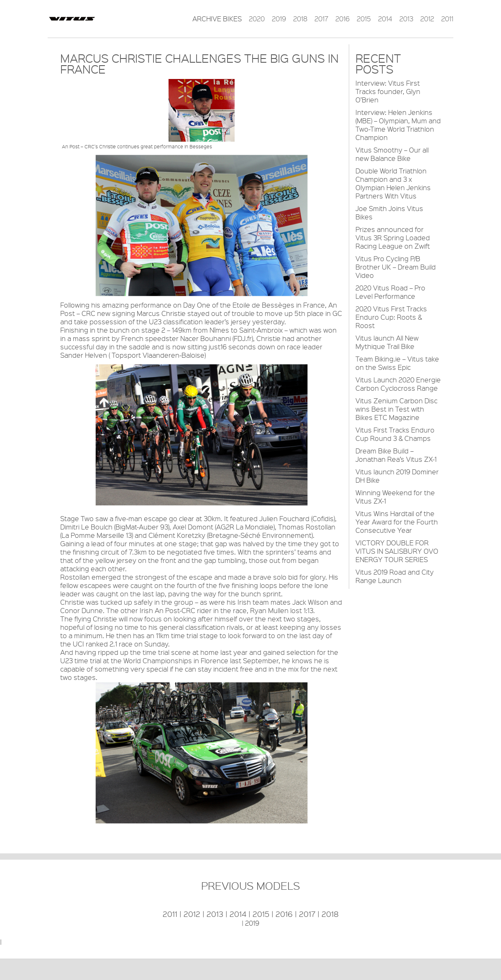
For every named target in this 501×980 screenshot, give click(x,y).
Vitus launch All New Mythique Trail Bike (387, 342)
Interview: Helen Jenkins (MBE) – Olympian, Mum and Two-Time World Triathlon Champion (398, 125)
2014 (385, 19)
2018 (300, 19)
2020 (257, 19)
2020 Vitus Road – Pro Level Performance (390, 292)
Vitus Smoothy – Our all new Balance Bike (392, 154)
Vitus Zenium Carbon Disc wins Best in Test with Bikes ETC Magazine (396, 409)
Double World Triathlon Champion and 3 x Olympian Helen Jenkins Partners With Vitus (393, 183)
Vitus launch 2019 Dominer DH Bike (397, 476)
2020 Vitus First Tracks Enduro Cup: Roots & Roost (391, 317)
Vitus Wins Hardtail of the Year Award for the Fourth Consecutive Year (397, 522)
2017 (321, 19)
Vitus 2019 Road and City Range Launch (395, 576)
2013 (406, 19)
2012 (427, 19)
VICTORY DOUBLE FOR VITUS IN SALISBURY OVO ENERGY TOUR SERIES (397, 551)
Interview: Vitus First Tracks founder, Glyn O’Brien (388, 91)
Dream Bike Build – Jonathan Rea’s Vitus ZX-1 (396, 455)
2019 (279, 19)
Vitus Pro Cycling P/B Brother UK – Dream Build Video (396, 267)
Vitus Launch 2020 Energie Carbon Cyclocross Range (398, 384)
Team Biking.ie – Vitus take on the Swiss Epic (397, 363)
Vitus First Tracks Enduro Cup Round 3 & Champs (395, 434)
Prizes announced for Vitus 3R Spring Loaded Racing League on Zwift (393, 238)
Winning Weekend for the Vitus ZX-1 (395, 497)
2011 (447, 19)
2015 (364, 19)
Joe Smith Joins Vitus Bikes (389, 213)
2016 (343, 19)
